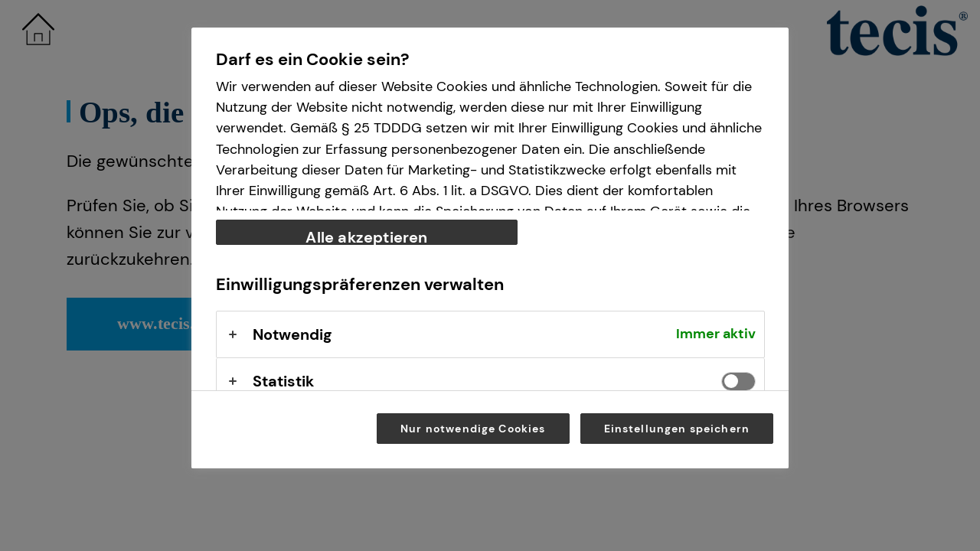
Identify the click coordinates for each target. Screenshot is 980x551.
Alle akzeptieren (366, 236)
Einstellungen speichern (677, 429)
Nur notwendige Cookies (473, 429)
